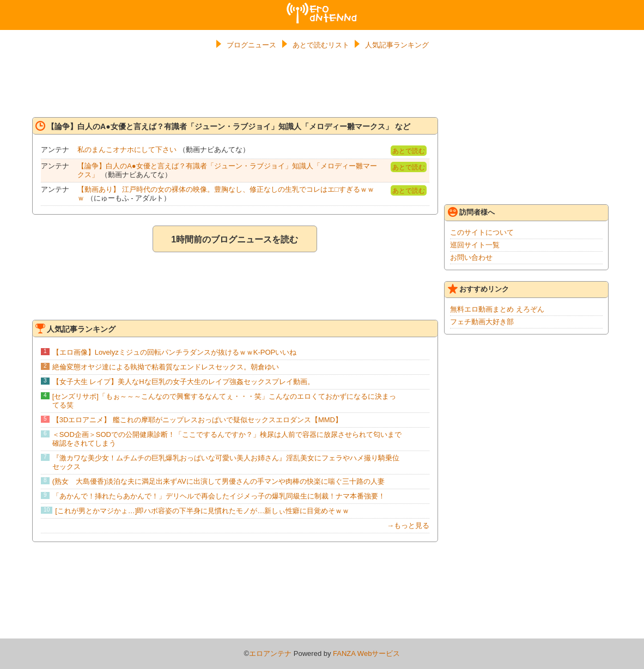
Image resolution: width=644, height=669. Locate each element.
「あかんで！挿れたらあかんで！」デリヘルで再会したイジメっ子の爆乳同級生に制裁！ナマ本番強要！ (219, 496)
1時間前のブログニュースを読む (235, 239)
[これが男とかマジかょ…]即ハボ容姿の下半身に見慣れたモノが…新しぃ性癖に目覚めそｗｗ (202, 511)
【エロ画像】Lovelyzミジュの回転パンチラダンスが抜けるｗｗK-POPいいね (175, 352)
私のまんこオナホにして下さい (127, 150)
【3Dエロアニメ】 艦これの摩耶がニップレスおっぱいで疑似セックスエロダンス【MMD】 (197, 420)
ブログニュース (251, 45)
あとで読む (409, 151)
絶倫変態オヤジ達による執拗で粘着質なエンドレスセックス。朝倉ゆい (166, 367)
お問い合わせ (471, 257)
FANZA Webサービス (366, 653)
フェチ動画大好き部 (482, 322)
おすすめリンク (478, 289)
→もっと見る (408, 525)
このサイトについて (482, 232)
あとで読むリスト (321, 45)
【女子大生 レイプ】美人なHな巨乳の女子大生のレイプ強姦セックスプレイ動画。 (183, 382)
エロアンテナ (322, 7)
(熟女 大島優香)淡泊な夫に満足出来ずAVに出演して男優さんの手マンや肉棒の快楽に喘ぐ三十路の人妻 (218, 481)
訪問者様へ (471, 212)
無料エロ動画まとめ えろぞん (497, 309)
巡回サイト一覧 (475, 245)
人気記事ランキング (397, 45)
